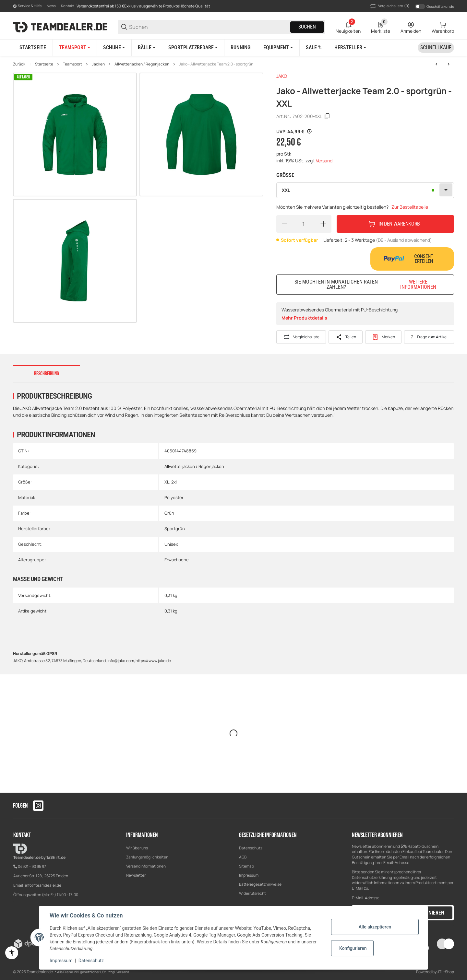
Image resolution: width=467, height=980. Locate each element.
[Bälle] (147, 48)
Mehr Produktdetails (304, 318)
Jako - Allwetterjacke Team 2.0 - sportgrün (216, 64)
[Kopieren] (327, 116)
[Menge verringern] (284, 224)
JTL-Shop (446, 972)
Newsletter (136, 875)
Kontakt (67, 6)
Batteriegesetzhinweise (260, 884)
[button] (350, 48)
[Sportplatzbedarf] (193, 48)
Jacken (98, 64)
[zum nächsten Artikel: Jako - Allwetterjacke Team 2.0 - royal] (449, 64)
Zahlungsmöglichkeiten (147, 857)
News (51, 6)
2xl (174, 482)
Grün (169, 513)
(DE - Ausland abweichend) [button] (404, 240)
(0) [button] (389, 6)
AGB (243, 857)
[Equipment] (278, 48)
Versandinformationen (146, 866)
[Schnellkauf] (436, 48)
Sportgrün (175, 529)
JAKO (282, 76)
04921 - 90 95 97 (32, 866)
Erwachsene (177, 560)
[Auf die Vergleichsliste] (301, 337)
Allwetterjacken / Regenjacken (142, 64)
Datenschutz (251, 848)
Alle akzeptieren (375, 927)
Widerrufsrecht (252, 893)
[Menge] (304, 224)
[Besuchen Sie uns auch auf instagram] (38, 806)
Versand (324, 161)
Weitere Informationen (418, 285)
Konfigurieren (353, 948)
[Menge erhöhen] (323, 224)
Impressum (249, 875)
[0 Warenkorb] (443, 27)
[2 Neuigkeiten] (348, 27)
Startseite (44, 64)
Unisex (171, 544)
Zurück (19, 64)
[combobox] (365, 190)
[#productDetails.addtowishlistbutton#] (383, 337)
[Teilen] (346, 337)
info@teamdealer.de (43, 885)
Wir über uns (137, 848)
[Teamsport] (75, 48)
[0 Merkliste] (381, 27)
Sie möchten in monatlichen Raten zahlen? (370, 284)
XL (167, 482)
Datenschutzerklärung (372, 877)
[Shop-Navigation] (27, 6)
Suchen (307, 27)
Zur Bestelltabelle (410, 207)
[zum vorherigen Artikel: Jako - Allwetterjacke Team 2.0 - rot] (437, 64)
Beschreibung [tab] (47, 374)
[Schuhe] (114, 48)
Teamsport (72, 64)
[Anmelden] (411, 27)
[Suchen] (209, 27)
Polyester (174, 497)
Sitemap (246, 866)
